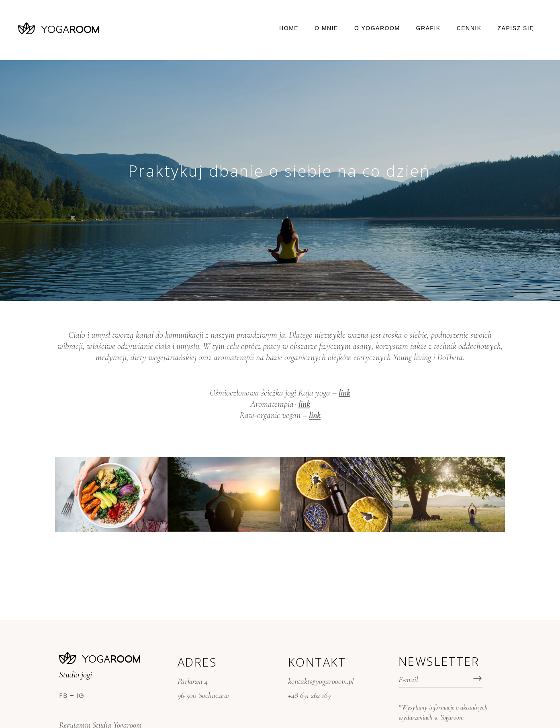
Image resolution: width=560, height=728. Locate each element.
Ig (81, 696)
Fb (63, 696)
